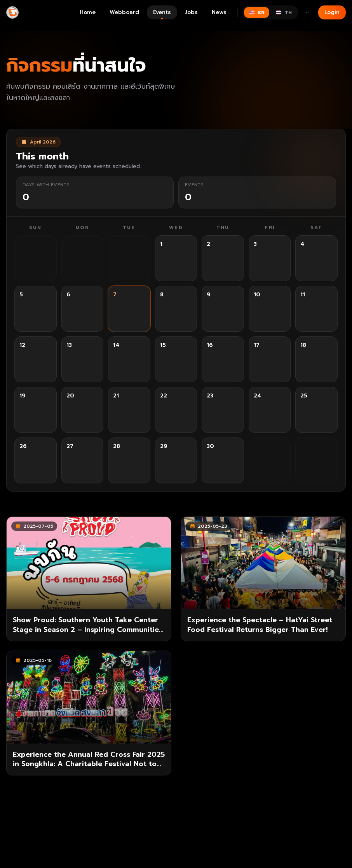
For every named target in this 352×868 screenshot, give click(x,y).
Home (88, 12)
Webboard (124, 12)
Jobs (191, 12)
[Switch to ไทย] (284, 12)
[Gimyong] (12, 12)
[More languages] (307, 12)
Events (162, 14)
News (219, 12)
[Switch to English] (257, 12)
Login (332, 12)
